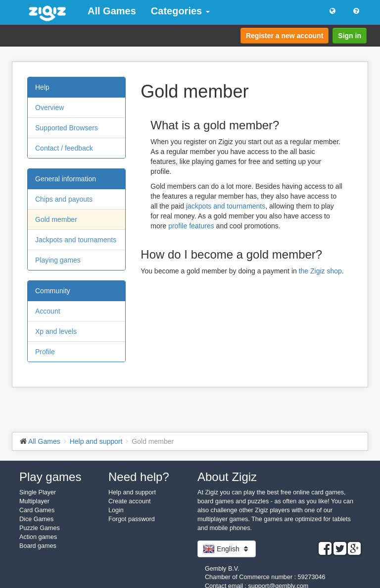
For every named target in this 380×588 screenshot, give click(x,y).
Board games (38, 546)
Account (48, 311)
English (227, 549)
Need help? (139, 477)
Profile (45, 352)
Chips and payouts (64, 199)
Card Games (37, 510)
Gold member (56, 219)
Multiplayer (34, 501)
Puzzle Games (40, 528)
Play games (50, 477)
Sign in (350, 36)
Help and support (132, 492)
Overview (49, 107)
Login (116, 510)
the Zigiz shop (320, 271)
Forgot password (132, 519)
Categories (180, 11)
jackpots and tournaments (226, 206)
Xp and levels (56, 331)
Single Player (38, 492)
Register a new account (285, 36)
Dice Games (36, 519)
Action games (38, 537)
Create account (129, 501)
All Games (112, 11)
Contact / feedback (64, 148)
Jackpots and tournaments (76, 240)
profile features (191, 226)
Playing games (58, 260)
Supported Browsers (67, 128)
